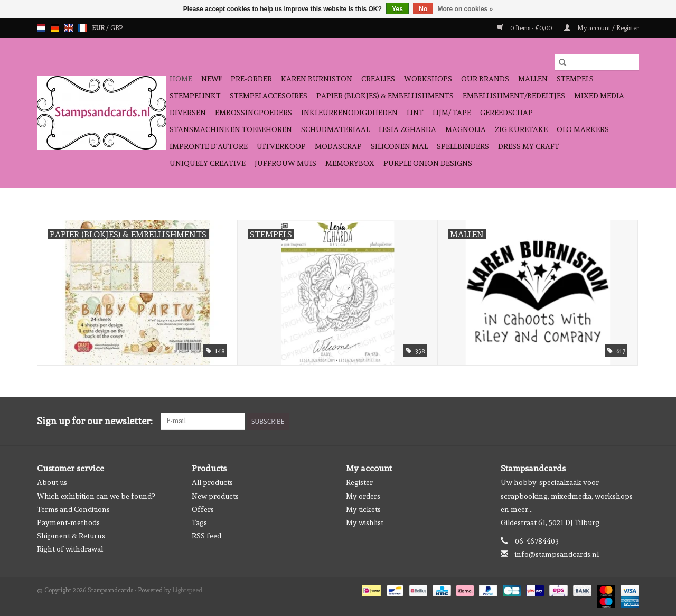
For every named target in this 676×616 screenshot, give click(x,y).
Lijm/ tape (452, 113)
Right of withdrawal (70, 549)
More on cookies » (466, 9)
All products (212, 482)
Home (181, 79)
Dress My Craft (529, 146)
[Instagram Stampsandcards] (631, 421)
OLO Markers (583, 129)
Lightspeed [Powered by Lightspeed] (187, 590)
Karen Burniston (317, 79)
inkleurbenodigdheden (349, 113)
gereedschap (506, 113)
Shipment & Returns (71, 536)
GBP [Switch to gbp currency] (116, 28)
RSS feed (206, 536)
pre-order (251, 79)
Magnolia (466, 129)
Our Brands (485, 79)
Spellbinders (463, 146)
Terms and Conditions (73, 509)
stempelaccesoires (269, 96)
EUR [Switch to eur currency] (99, 28)
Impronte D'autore (209, 146)
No (423, 9)
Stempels (575, 79)
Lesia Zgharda (407, 129)
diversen (188, 113)
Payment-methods (68, 522)
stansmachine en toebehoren (231, 129)
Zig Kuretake (521, 129)
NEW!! (212, 79)
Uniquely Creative (208, 163)
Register (359, 482)
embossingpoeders (253, 113)
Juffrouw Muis (285, 163)
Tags (199, 522)
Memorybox (350, 163)
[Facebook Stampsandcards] (612, 421)
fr (82, 28)
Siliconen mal (399, 146)
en (69, 28)
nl (41, 28)
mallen (533, 79)
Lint (415, 113)
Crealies (378, 79)
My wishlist (365, 522)
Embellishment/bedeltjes (514, 96)
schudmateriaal (335, 129)
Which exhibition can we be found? (96, 496)
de (55, 28)
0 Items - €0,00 (525, 28)
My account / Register (602, 28)
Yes (397, 9)
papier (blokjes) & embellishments (385, 96)
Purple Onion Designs (428, 163)
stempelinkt (195, 96)
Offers (203, 509)
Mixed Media (599, 96)
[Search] (597, 62)
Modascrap (338, 146)
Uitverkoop (281, 146)
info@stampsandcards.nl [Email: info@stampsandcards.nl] (557, 554)
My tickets (363, 509)
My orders (363, 496)
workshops (428, 79)
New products (215, 496)
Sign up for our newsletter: (95, 421)
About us (52, 482)
